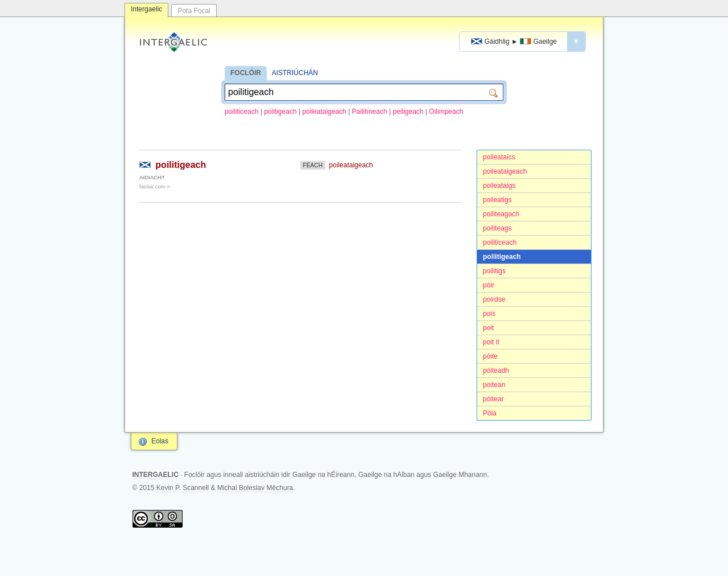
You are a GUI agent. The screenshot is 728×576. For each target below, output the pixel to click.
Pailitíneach (370, 112)
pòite (490, 356)
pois (489, 314)
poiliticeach (241, 112)
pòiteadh (496, 371)
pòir (489, 285)
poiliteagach (501, 214)
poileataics (499, 157)
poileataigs (499, 186)
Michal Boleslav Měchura (255, 488)
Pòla (490, 413)
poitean (494, 385)
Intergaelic (146, 9)
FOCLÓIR (246, 73)
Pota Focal (194, 11)
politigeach (280, 112)
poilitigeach (502, 257)
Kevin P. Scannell (183, 488)
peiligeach (408, 112)
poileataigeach (324, 112)
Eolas (160, 441)
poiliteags (497, 228)
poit (488, 328)
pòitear (493, 399)
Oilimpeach (446, 112)
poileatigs (497, 200)
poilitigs (494, 271)
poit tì (491, 342)
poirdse (494, 299)
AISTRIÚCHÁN (295, 73)
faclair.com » (155, 186)
